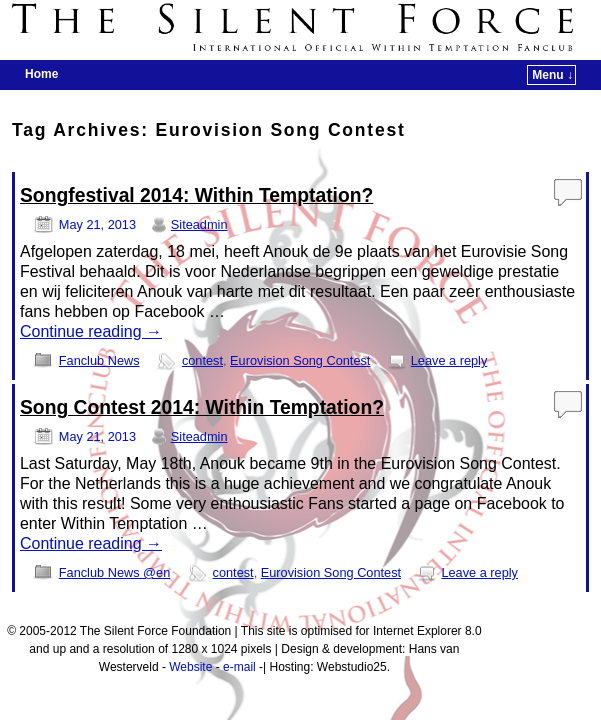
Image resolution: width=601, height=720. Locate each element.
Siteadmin (199, 224)
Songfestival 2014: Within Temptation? (196, 195)
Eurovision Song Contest (300, 360)
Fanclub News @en (114, 572)
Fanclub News (99, 360)
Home (41, 74)
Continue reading (91, 331)
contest (202, 360)
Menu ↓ (552, 75)
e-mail (239, 667)
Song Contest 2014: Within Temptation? (202, 407)
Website (190, 667)
